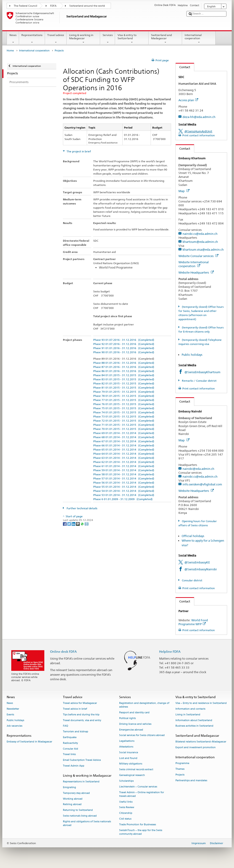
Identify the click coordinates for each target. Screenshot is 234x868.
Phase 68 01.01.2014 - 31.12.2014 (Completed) (124, 437)
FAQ (66, 726)
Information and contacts (190, 709)
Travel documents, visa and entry (82, 720)
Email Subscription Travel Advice (82, 760)
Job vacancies (14, 726)
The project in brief (78, 151)
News (13, 39)
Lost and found (128, 758)
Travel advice (56, 39)
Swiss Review (127, 808)
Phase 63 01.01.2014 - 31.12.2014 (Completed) (124, 458)
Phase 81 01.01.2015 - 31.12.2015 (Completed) (124, 388)
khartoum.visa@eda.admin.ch (203, 249)
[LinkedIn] (74, 524)
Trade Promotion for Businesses (138, 825)
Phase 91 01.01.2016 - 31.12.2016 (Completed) (124, 348)
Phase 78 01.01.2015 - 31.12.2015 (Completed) (124, 396)
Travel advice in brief (75, 709)
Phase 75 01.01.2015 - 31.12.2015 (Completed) (124, 408)
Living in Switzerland (188, 715)
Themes (180, 769)
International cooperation (199, 39)
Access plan (188, 100)
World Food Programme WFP (193, 622)
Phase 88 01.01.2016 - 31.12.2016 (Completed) (124, 363)
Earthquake (70, 737)
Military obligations (131, 764)
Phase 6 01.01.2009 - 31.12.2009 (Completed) (123, 499)
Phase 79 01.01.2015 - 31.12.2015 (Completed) (124, 392)
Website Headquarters (196, 272)
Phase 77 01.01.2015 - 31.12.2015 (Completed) (124, 400)
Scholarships (126, 781)
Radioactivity (70, 743)
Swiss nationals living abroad (80, 816)
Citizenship (126, 813)
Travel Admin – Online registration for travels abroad (142, 794)
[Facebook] (65, 524)
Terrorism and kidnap (76, 732)
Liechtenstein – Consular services (138, 787)
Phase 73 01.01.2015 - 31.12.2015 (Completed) (124, 416)
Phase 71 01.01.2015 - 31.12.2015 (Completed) (124, 425)
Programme (182, 763)
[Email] (87, 524)
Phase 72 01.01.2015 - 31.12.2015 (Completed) (124, 421)
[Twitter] (69, 524)
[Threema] (78, 524)
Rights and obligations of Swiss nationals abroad (87, 823)
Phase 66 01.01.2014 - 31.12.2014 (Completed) (124, 445)
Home (10, 51)
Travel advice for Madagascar (80, 703)
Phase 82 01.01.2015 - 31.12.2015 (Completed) (124, 383)
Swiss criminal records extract (136, 770)
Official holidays (193, 536)
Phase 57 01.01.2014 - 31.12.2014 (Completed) (124, 478)
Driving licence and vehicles (135, 724)
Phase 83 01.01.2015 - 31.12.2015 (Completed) (124, 379)
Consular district (192, 580)
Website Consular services (198, 256)
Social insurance (129, 752)
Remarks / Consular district (199, 381)
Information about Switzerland (194, 720)
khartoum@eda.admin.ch (200, 242)
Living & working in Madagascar (83, 39)
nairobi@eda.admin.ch (198, 469)
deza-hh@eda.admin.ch (199, 117)
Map (184, 191)
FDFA (53, 6)
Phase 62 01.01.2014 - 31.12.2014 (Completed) (124, 462)
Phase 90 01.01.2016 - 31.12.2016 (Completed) (124, 352)
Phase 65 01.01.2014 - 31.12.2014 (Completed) (124, 449)
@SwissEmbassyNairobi (201, 569)
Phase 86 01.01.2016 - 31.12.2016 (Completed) (124, 371)
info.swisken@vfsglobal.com (202, 484)
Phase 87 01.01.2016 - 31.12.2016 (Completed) (124, 367)
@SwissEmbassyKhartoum (202, 372)
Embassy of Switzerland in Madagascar (29, 742)
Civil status (125, 819)
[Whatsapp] (83, 524)
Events (10, 715)
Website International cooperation (194, 264)
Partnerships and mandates (191, 780)
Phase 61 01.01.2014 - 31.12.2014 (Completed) (124, 466)
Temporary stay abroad (76, 793)
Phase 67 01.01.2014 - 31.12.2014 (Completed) (124, 441)
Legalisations (127, 741)
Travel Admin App (74, 766)
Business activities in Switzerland (194, 726)
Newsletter (13, 709)
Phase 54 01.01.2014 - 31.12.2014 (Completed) (124, 491)
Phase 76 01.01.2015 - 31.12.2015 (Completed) (124, 404)
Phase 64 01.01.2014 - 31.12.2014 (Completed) (124, 454)
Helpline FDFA (170, 651)
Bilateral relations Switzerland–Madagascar (201, 742)
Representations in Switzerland (81, 782)
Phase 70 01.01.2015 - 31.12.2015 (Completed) (124, 429)
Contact (183, 67)
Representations (32, 39)
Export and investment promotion (196, 748)
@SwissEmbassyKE (197, 562)
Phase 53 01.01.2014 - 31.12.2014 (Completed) (124, 495)
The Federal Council (25, 6)
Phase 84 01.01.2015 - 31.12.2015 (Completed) (124, 375)
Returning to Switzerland (78, 810)
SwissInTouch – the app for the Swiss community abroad (141, 832)
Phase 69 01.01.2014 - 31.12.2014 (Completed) (124, 433)
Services (108, 39)
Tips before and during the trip (81, 715)
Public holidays (192, 355)
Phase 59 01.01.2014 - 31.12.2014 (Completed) (124, 470)
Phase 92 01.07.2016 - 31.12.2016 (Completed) (124, 344)
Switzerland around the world (87, 6)
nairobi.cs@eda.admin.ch (200, 234)
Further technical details (82, 508)
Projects (180, 775)
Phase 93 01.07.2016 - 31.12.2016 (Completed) (124, 340)
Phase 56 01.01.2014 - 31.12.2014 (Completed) (124, 483)
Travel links (69, 755)
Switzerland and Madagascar (165, 39)
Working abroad (73, 799)
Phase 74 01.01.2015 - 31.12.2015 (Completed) (124, 412)
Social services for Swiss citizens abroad (142, 735)
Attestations (126, 747)
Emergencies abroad (131, 730)
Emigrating (69, 787)
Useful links (126, 802)
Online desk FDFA (63, 651)
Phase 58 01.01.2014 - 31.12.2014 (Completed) (124, 474)
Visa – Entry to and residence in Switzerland (201, 703)
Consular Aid (70, 749)
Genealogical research (132, 775)
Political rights (127, 718)
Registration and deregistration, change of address (144, 705)
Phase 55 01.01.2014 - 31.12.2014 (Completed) (124, 487)
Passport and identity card (134, 713)
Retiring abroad (72, 805)
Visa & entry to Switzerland (132, 39)
